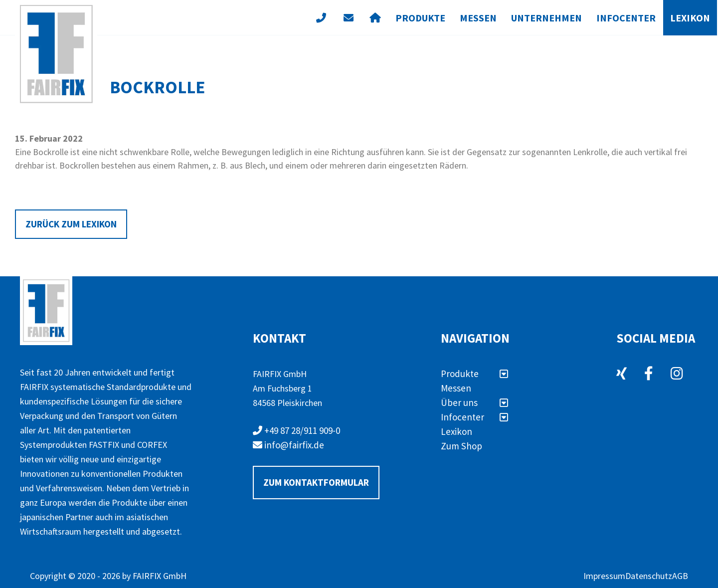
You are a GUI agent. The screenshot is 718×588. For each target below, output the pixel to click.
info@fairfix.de (288, 445)
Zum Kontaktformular (316, 482)
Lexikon (690, 18)
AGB (680, 576)
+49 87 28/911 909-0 (296, 430)
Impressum (604, 576)
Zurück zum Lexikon (71, 224)
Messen (478, 18)
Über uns (474, 402)
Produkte (420, 18)
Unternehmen (546, 18)
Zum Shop (461, 446)
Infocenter (626, 18)
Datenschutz (649, 576)
